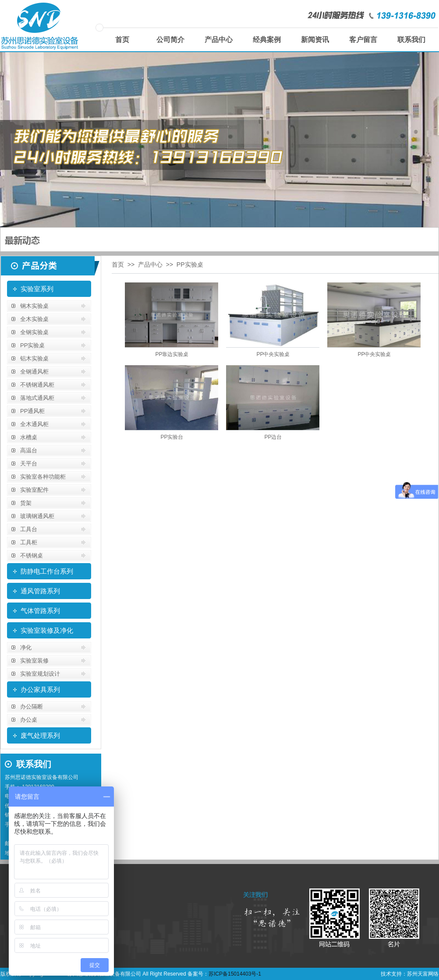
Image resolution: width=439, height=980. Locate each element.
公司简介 (170, 40)
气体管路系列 (40, 611)
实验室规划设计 (40, 674)
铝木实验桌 (34, 358)
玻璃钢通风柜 (37, 516)
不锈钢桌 (32, 555)
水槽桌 (29, 437)
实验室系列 (37, 289)
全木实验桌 (34, 319)
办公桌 (29, 720)
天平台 (29, 464)
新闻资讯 (315, 40)
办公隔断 (32, 707)
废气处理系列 (40, 735)
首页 (122, 40)
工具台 (29, 529)
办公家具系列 (40, 689)
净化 (26, 647)
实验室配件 (34, 490)
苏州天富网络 (423, 974)
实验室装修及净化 (47, 630)
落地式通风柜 (37, 398)
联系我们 (411, 40)
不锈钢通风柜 (37, 385)
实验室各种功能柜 (43, 477)
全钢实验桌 (34, 332)
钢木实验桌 (34, 306)
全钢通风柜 (34, 372)
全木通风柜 (34, 424)
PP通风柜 (32, 411)
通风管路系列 (40, 591)
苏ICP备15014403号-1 (235, 974)
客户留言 (363, 40)
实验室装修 (34, 661)
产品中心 (219, 40)
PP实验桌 (32, 345)
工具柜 (29, 542)
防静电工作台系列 (47, 571)
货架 (26, 503)
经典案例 (267, 40)
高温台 (29, 450)
